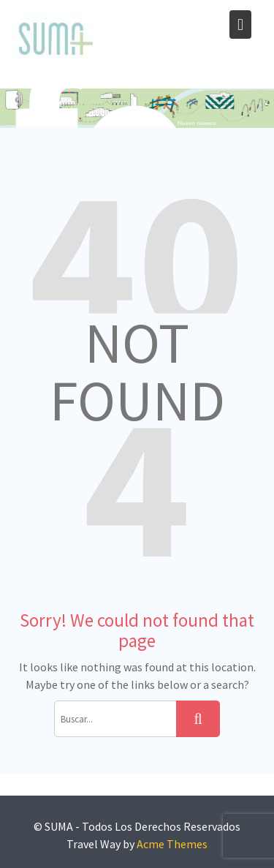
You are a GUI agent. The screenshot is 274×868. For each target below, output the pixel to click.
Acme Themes (172, 844)
